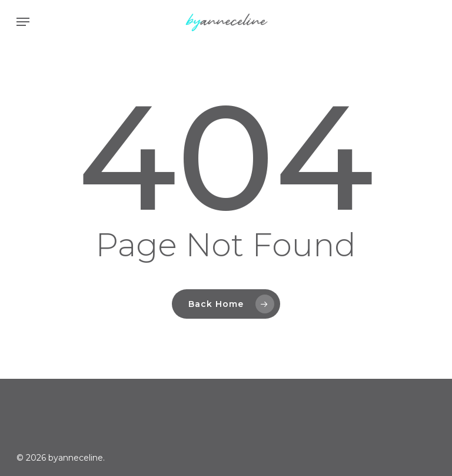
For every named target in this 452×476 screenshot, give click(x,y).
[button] (23, 22)
